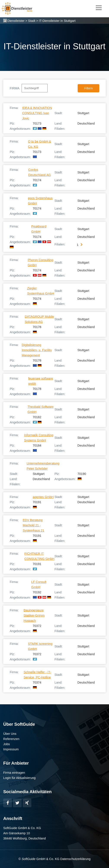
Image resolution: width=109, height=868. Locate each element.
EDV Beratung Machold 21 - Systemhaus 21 (33, 525)
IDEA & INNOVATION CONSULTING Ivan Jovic (37, 113)
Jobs (6, 744)
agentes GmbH (43, 497)
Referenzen (11, 739)
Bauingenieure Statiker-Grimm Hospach (34, 615)
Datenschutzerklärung (75, 859)
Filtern (89, 88)
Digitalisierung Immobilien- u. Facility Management (37, 350)
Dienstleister (16, 21)
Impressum (11, 749)
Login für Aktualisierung (19, 778)
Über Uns (10, 734)
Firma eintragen (14, 773)
